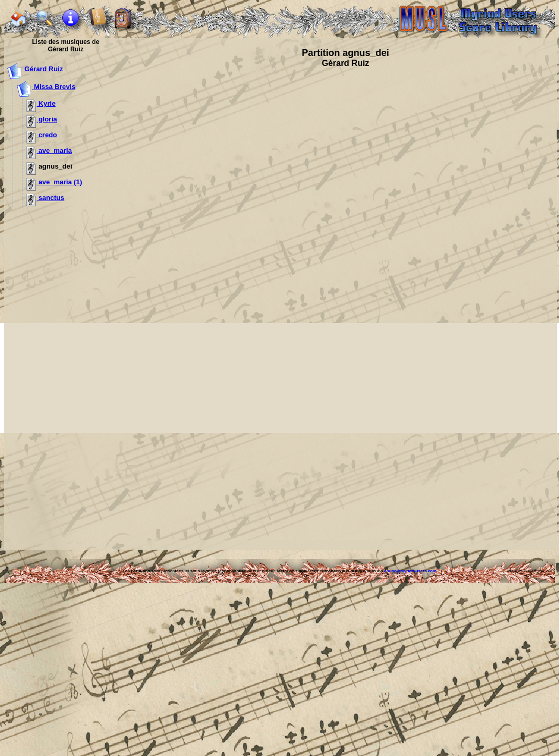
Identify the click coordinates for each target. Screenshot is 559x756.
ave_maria (49, 151)
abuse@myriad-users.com (410, 571)
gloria (42, 119)
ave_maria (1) (54, 182)
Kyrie (41, 103)
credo (42, 135)
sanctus (45, 198)
